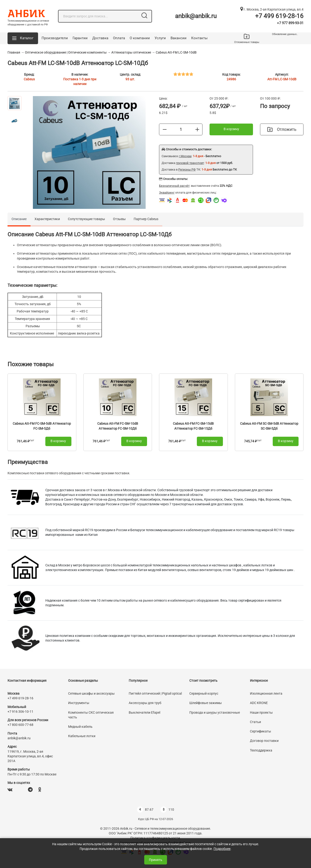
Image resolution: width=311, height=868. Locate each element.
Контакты (199, 38)
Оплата (119, 38)
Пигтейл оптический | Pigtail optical (155, 693)
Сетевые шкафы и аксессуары (91, 693)
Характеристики (47, 219)
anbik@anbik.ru (196, 16)
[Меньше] (165, 129)
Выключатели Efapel (144, 712)
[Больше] (197, 129)
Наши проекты (261, 712)
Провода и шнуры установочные (215, 712)
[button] (23, 38)
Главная (14, 52)
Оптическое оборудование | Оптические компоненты (66, 52)
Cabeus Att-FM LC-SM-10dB (176, 52)
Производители (55, 38)
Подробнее (222, 849)
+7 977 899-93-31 (290, 23)
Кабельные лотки (82, 736)
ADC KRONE (259, 703)
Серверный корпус (204, 693)
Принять (156, 860)
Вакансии (179, 38)
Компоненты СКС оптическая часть (91, 715)
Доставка (100, 38)
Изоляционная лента (266, 693)
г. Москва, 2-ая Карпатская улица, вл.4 (272, 9)
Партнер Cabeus (146, 219)
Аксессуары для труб (145, 703)
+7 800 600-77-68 (20, 725)
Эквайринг (167, 193)
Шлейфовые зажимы (206, 703)
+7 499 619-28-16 (279, 16)
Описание (19, 219)
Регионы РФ (187, 169)
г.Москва (185, 156)
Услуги (160, 38)
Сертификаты (260, 731)
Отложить (282, 129)
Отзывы (119, 219)
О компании (140, 38)
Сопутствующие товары (86, 219)
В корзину (231, 129)
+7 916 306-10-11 (20, 712)
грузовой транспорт (190, 163)
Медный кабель (80, 727)
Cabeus (29, 79)
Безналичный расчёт (174, 186)
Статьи (255, 722)
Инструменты (79, 703)
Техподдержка (261, 750)
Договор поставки (264, 741)
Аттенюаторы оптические (131, 52)
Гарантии (80, 38)
